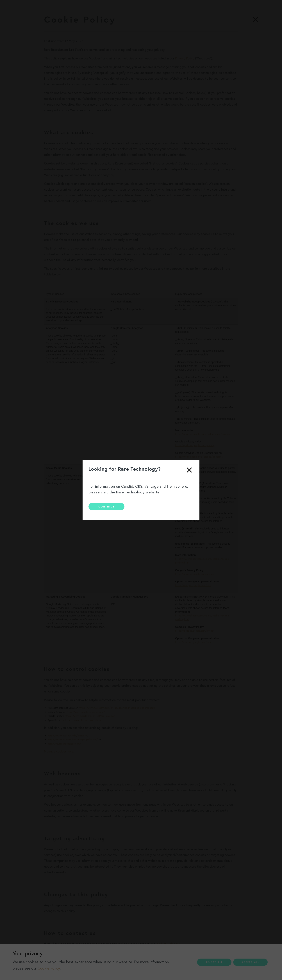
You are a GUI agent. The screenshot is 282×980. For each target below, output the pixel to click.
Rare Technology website (138, 492)
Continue (106, 507)
